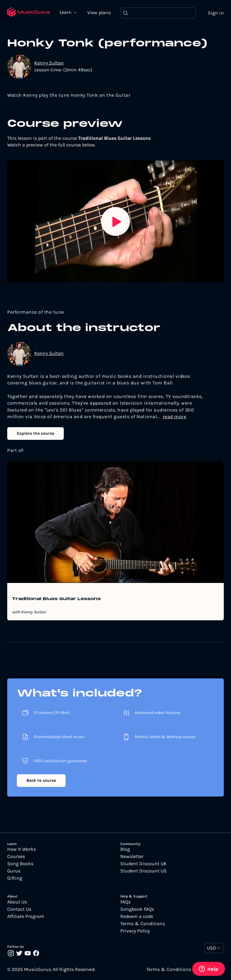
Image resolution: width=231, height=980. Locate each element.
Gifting (15, 878)
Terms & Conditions (143, 924)
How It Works (22, 849)
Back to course (41, 780)
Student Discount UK (143, 864)
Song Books (20, 864)
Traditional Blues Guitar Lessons (56, 599)
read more (175, 416)
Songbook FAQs (137, 909)
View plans (99, 13)
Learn (66, 12)
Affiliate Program (26, 916)
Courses (16, 856)
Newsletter (132, 856)
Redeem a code (137, 916)
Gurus (14, 871)
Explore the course (35, 433)
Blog (125, 849)
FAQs (125, 902)
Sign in (216, 13)
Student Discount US (143, 871)
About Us (17, 902)
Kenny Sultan (49, 63)
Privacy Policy (135, 931)
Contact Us (19, 909)
